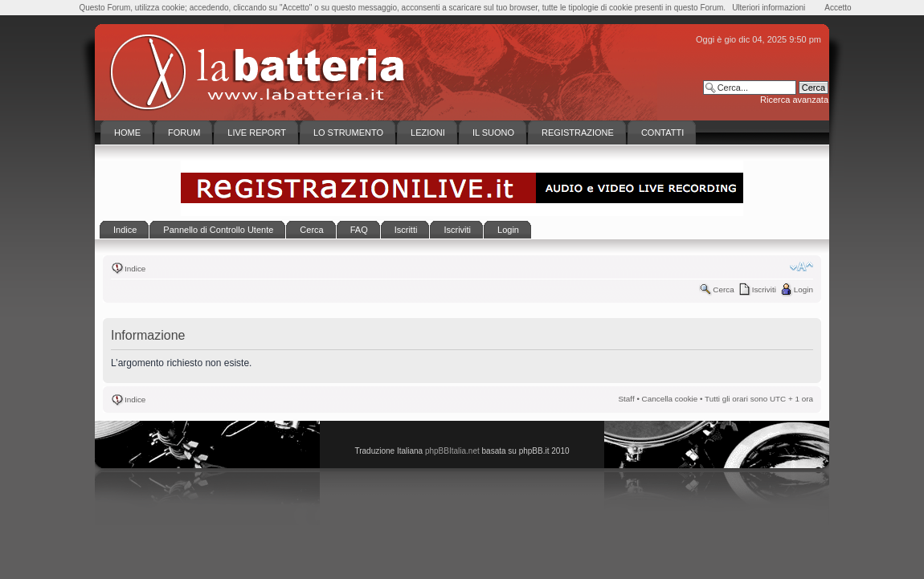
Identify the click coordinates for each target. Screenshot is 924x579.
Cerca (723, 289)
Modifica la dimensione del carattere (801, 267)
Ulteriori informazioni (769, 8)
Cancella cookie (670, 399)
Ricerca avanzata (794, 100)
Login (803, 289)
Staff (627, 399)
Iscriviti (764, 289)
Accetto (838, 8)
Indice (135, 269)
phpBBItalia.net (452, 451)
